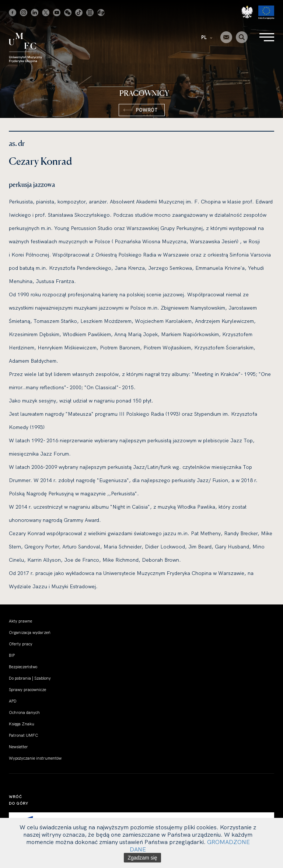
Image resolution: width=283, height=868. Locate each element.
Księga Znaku (22, 724)
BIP (12, 655)
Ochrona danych (24, 712)
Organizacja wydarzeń (30, 632)
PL (207, 37)
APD (13, 701)
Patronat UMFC (23, 735)
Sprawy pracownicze (27, 690)
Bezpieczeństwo (23, 667)
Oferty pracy (21, 644)
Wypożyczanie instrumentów (35, 758)
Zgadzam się (142, 858)
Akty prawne (20, 621)
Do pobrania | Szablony (30, 678)
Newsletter (18, 747)
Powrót (147, 110)
